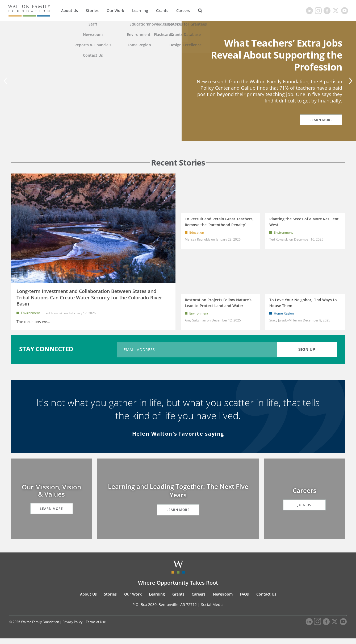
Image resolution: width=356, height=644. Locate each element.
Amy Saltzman (195, 323)
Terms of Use (96, 627)
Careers (183, 11)
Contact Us (266, 600)
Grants (162, 11)
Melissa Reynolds (198, 239)
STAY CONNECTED (46, 354)
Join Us (304, 511)
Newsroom (223, 600)
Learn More (321, 120)
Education (197, 232)
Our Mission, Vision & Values (51, 496)
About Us (70, 11)
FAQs (244, 600)
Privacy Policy (72, 627)
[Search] (200, 11)
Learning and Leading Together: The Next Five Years (178, 496)
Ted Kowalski (54, 313)
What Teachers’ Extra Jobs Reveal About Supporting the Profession (277, 55)
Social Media (212, 610)
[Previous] (6, 81)
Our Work (115, 11)
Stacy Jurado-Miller (283, 323)
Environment (30, 313)
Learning (140, 11)
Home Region (284, 316)
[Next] (350, 81)
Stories (92, 11)
